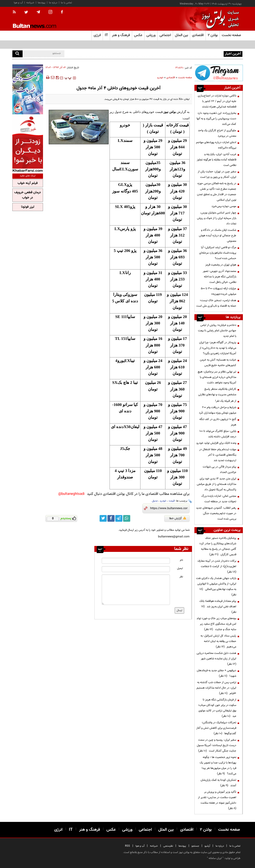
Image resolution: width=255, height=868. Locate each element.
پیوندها (42, 3)
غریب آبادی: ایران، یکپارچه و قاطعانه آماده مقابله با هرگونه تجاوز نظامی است (217, 160)
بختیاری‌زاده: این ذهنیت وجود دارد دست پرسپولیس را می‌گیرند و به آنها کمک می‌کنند (216, 119)
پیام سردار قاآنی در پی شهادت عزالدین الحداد (219, 470)
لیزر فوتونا (28, 207)
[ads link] (219, 73)
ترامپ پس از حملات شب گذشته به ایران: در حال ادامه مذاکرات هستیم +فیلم (216, 688)
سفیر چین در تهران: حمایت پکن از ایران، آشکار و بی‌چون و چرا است (217, 174)
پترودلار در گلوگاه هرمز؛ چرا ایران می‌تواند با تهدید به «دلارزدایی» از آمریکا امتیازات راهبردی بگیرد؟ (218, 348)
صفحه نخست (231, 35)
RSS (127, 846)
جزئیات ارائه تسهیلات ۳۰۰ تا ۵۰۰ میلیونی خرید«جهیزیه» (219, 291)
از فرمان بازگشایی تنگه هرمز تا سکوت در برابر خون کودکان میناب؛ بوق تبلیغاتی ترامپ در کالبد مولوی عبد (217, 708)
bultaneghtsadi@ (71, 494)
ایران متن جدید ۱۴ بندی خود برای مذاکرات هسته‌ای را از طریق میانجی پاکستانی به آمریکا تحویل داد (217, 484)
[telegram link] (119, 518)
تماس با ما (66, 3)
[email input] (136, 569)
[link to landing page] (219, 19)
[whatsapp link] (127, 518)
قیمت (172, 501)
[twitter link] (103, 518)
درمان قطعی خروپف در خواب (28, 195)
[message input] (136, 590)
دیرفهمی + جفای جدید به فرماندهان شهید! (217, 673)
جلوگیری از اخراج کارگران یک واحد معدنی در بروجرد (217, 133)
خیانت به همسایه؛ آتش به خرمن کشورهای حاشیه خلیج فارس (218, 363)
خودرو (160, 78)
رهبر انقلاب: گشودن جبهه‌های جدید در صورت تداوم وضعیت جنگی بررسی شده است (216, 513)
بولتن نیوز (170, 112)
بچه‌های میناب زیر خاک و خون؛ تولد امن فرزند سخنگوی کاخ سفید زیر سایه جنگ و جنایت (216, 624)
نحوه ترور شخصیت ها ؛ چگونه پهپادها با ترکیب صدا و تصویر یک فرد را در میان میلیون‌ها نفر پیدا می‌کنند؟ (218, 765)
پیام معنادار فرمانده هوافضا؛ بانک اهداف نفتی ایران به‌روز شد (218, 607)
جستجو (195, 846)
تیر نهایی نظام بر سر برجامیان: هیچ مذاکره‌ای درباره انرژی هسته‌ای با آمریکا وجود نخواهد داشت (217, 377)
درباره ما (53, 3)
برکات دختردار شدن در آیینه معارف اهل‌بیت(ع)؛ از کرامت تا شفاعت (217, 566)
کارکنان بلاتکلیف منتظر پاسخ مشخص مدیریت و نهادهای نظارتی (217, 392)
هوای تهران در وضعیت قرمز (221, 265)
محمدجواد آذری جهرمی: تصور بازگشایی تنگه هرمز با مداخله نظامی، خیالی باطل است (219, 277)
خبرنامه (30, 3)
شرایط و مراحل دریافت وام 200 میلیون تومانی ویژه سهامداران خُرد (218, 410)
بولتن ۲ (213, 35)
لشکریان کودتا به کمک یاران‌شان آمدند (218, 783)
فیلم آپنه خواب (28, 183)
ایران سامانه (215, 858)
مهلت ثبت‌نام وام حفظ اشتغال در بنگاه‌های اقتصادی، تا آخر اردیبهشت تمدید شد (218, 455)
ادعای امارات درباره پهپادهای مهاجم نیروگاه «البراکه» (216, 145)
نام (181, 560)
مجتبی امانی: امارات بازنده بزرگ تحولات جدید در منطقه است (219, 499)
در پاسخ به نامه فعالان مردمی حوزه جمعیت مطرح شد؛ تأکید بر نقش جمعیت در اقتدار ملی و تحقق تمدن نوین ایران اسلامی (217, 192)
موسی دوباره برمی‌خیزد (224, 206)
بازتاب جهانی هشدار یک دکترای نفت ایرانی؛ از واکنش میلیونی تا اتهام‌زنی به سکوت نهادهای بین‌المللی (216, 586)
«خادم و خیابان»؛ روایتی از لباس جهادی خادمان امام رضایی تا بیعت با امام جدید (217, 331)
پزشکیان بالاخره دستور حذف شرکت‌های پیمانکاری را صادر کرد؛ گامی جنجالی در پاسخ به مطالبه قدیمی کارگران (218, 546)
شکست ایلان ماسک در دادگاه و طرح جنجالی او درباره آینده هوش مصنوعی (218, 236)
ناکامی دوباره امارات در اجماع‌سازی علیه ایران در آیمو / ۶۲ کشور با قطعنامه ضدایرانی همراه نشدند (217, 101)
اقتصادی (171, 78)
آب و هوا (18, 3)
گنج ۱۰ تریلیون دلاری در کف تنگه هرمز (218, 422)
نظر (181, 577)
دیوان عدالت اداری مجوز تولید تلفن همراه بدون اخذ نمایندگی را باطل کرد (182, 53)
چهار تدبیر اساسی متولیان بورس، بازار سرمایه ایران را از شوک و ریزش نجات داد (217, 218)
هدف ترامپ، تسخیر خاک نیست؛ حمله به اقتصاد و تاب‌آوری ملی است (216, 303)
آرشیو (207, 846)
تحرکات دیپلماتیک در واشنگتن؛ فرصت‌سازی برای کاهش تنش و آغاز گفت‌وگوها (216, 728)
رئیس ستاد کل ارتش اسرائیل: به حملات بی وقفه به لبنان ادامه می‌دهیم (218, 641)
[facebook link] (111, 518)
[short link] (169, 508)
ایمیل (180, 568)
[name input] (136, 561)
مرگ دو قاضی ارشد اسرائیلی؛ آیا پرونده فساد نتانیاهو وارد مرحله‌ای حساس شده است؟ (218, 253)
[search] (17, 54)
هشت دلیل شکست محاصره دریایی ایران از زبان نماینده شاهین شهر (216, 659)
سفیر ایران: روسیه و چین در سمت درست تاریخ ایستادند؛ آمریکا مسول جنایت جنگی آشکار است (217, 745)
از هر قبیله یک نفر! (226, 401)
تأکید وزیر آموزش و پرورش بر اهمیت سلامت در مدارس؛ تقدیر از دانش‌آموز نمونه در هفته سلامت (217, 800)
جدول (155, 501)
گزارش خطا (178, 518)
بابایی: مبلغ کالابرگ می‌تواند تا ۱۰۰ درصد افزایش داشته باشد (218, 434)
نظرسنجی (168, 846)
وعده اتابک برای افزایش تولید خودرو (216, 443)
